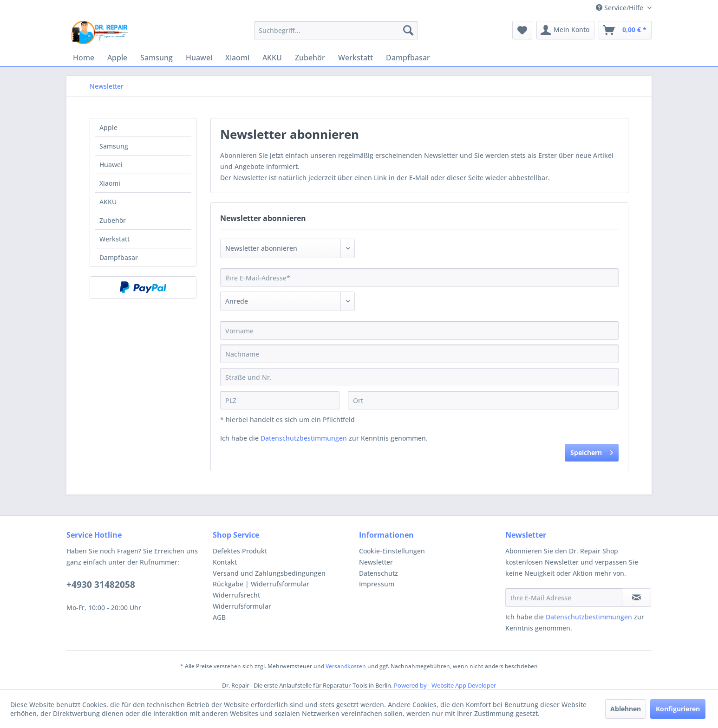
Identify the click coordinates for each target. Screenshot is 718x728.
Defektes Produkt (240, 551)
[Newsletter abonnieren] (636, 598)
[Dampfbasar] (408, 58)
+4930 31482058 (101, 585)
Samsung (114, 146)
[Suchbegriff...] (336, 30)
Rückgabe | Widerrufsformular (261, 584)
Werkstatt (114, 239)
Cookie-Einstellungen (392, 551)
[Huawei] (199, 58)
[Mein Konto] (565, 30)
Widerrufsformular (242, 606)
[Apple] (117, 58)
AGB (219, 617)
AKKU (108, 202)
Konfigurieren (678, 709)
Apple (108, 127)
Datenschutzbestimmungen (304, 438)
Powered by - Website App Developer (445, 685)
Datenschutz (379, 573)
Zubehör (113, 220)
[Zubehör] (310, 58)
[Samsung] (157, 58)
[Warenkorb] (625, 30)
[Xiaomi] (237, 58)
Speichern (592, 451)
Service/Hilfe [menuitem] (620, 8)
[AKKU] (272, 58)
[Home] (84, 58)
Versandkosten (346, 666)
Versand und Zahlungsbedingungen (269, 573)
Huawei (111, 165)
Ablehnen (626, 709)
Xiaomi (110, 183)
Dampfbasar (119, 257)
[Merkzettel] (522, 30)
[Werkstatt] (356, 58)
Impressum (377, 584)
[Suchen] (408, 30)
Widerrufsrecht (236, 595)
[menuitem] (336, 30)
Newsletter (376, 562)
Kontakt (225, 562)
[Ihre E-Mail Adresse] (564, 598)
